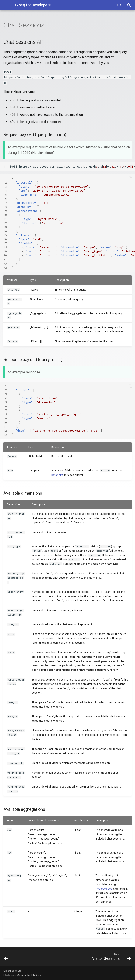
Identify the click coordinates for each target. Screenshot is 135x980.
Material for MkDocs (29, 975)
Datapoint (57, 475)
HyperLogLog (104, 889)
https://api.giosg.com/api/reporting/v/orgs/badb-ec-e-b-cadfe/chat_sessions (73, 166)
